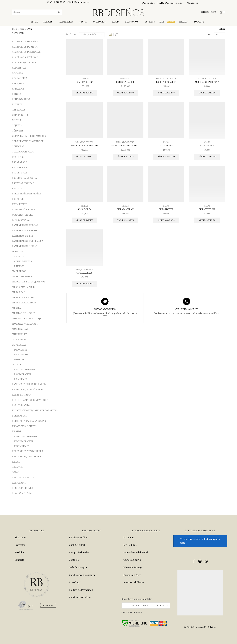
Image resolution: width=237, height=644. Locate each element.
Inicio (15, 29)
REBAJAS (184, 22)
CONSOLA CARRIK (125, 82)
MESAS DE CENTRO (84, 143)
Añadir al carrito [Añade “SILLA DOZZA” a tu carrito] (85, 222)
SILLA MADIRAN (125, 211)
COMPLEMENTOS (23, 261)
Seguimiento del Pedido (136, 553)
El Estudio (20, 538)
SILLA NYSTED (166, 211)
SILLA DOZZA (85, 211)
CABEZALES (19, 110)
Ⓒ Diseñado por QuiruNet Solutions (200, 627)
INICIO (35, 22)
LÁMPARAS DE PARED (24, 231)
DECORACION (133, 22)
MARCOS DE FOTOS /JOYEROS (28, 282)
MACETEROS (19, 271)
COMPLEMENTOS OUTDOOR (28, 141)
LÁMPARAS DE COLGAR (25, 225)
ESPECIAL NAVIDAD (23, 183)
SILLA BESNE (166, 146)
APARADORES (20, 78)
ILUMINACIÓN (67, 22)
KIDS (167, 22)
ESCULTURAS (20, 173)
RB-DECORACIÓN (23, 374)
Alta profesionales (79, 553)
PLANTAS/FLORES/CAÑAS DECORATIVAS (35, 410)
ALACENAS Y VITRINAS (25, 57)
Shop (22, 29)
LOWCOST (200, 22)
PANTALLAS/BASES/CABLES (28, 389)
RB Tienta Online (78, 538)
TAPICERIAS (19, 483)
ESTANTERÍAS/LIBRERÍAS (27, 194)
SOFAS (16, 472)
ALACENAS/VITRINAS (24, 62)
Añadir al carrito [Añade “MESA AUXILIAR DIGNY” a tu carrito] (207, 93)
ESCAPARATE (19, 162)
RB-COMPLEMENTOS (25, 370)
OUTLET (17, 365)
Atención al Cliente (134, 582)
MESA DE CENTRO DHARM (84, 146)
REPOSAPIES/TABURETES (26, 457)
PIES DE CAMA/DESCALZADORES (31, 400)
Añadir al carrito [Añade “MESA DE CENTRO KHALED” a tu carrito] (125, 158)
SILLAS (166, 143)
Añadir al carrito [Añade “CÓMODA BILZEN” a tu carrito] (85, 93)
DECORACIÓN (21, 350)
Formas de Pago (132, 575)
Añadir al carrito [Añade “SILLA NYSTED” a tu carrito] (166, 222)
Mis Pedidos (130, 545)
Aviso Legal (75, 582)
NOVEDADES (19, 345)
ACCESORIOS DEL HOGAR (26, 52)
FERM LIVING (20, 204)
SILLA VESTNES (207, 211)
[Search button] (59, 12)
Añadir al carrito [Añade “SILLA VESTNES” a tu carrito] (207, 222)
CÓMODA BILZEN (84, 82)
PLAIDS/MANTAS (22, 405)
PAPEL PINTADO (21, 395)
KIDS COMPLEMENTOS (26, 437)
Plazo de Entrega (133, 567)
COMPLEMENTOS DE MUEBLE (29, 136)
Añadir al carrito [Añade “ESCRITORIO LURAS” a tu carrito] (166, 93)
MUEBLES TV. (19, 334)
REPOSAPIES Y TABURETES (27, 451)
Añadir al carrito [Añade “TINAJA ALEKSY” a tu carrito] (85, 286)
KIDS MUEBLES (22, 446)
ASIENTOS (19, 257)
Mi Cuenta (129, 538)
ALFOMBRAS (19, 68)
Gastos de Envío (132, 560)
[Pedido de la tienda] (92, 35)
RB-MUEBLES (21, 379)
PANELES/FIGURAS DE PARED (29, 384)
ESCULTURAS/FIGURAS (25, 178)
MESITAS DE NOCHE (23, 313)
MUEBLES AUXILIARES (25, 324)
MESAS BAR (19, 292)
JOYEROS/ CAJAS (21, 220)
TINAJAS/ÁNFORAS (84, 272)
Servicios (19, 553)
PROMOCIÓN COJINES (24, 426)
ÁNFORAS (17, 73)
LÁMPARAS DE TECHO (24, 246)
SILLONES (18, 467)
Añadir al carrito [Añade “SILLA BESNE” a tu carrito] (166, 158)
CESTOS (16, 120)
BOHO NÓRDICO (21, 99)
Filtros (71, 35)
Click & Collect (77, 545)
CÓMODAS (84, 79)
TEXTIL (84, 22)
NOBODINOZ (19, 340)
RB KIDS (16, 431)
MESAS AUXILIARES (207, 79)
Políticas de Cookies (80, 598)
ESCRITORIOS (20, 168)
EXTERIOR (150, 22)
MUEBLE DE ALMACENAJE (27, 319)
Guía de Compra (78, 567)
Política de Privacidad (81, 590)
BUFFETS (17, 104)
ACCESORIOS (100, 22)
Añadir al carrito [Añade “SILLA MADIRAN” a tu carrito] (125, 222)
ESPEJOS (17, 189)
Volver (222, 29)
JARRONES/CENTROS (24, 210)
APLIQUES (18, 83)
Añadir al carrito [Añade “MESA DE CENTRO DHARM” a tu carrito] (85, 158)
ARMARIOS (18, 89)
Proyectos (149, 3)
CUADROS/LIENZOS (23, 152)
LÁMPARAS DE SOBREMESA (28, 241)
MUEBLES (48, 22)
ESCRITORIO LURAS (166, 82)
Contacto (193, 3)
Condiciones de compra (82, 575)
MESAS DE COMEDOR (24, 303)
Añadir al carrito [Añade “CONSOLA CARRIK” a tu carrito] (125, 93)
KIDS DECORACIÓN (24, 441)
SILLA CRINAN (207, 146)
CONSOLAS (125, 79)
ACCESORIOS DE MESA (25, 47)
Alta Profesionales (171, 3)
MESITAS (17, 308)
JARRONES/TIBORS (22, 215)
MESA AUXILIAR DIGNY (207, 82)
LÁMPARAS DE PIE (22, 236)
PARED (116, 22)
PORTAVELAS (19, 416)
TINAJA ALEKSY (85, 275)
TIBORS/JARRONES (22, 488)
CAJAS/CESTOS (20, 115)
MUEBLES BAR (20, 329)
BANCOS (17, 94)
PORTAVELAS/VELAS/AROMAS (29, 421)
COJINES (17, 125)
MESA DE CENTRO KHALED (125, 146)
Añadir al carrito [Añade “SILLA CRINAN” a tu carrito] (207, 158)
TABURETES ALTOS (23, 477)
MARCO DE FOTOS (22, 277)
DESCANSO (18, 157)
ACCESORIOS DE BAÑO (25, 42)
